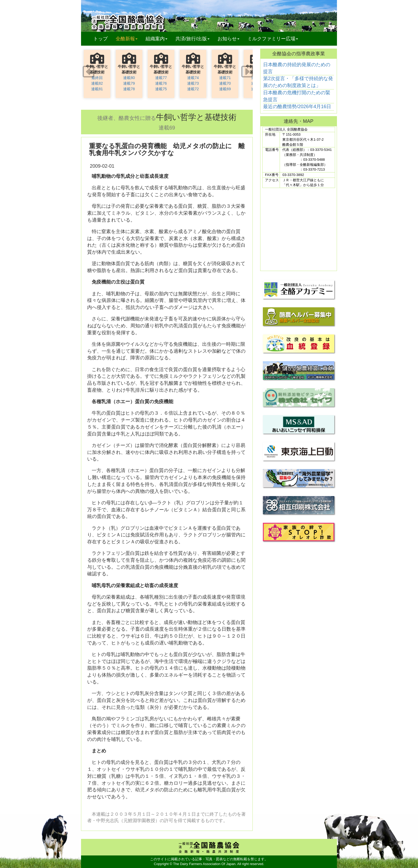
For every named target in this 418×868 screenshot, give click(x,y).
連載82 (97, 83)
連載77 (161, 78)
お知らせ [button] (228, 39)
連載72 (193, 89)
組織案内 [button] (156, 39)
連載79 (129, 83)
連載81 (97, 89)
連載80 (129, 78)
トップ (101, 39)
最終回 (97, 78)
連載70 (225, 83)
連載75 (161, 89)
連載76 (161, 83)
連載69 (225, 89)
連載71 (225, 78)
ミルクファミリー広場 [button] (273, 39)
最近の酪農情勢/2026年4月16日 (297, 107)
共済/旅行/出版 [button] (192, 39)
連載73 (193, 83)
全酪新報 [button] (129, 39)
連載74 (193, 78)
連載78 (129, 89)
